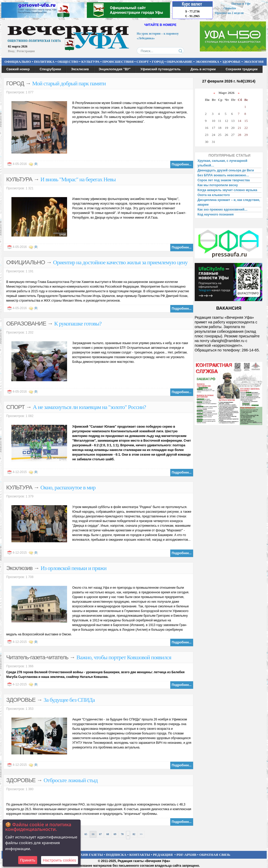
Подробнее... (182, 164)
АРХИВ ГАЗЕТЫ (89, 855)
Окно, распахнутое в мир (68, 487)
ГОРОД (158, 62)
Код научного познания (216, 214)
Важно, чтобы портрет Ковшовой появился (124, 657)
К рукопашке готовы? (78, 324)
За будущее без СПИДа (69, 700)
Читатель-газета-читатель (37, 657)
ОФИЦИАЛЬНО (18, 62)
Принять (28, 860)
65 (86, 834)
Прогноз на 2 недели (229, 13)
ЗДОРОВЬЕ (231, 62)
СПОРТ (143, 62)
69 (115, 834)
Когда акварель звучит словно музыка (227, 190)
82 (134, 834)
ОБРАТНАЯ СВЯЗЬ (215, 855)
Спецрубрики (50, 69)
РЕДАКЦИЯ (163, 855)
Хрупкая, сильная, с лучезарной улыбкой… (223, 163)
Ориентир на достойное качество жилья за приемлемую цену (120, 262)
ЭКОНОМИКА (207, 62)
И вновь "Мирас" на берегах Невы (78, 179)
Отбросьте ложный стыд (71, 780)
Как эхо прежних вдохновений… (223, 210)
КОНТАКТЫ (140, 855)
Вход (11, 51)
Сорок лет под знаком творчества (224, 180)
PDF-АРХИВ (186, 855)
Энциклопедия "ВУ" (115, 69)
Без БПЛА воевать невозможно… (223, 175)
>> (141, 834)
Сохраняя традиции (242, 69)
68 (108, 834)
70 (122, 834)
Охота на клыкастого (214, 195)
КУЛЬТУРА (90, 62)
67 (100, 834)
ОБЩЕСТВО (68, 62)
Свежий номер (18, 69)
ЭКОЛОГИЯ (254, 62)
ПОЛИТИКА (44, 62)
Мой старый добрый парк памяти (69, 83)
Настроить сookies (60, 860)
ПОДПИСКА (116, 855)
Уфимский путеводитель (161, 69)
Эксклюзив (80, 69)
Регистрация (26, 51)
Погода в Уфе (241, 4)
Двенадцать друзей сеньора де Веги (226, 170)
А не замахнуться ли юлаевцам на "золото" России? (89, 407)
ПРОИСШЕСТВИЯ (118, 62)
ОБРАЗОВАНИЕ (180, 62)
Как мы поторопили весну (218, 185)
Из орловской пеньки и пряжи (73, 568)
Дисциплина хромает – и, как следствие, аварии (229, 202)
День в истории (203, 69)
